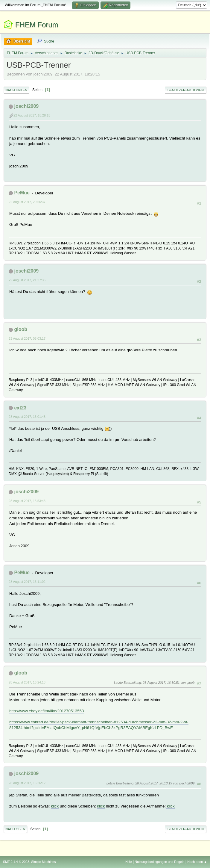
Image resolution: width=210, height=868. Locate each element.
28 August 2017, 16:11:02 (27, 582)
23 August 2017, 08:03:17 (27, 338)
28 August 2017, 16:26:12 (27, 783)
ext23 (20, 408)
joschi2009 (26, 106)
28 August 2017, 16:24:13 (27, 682)
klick (55, 806)
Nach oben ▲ (197, 862)
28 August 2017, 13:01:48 (27, 417)
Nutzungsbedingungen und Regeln (159, 862)
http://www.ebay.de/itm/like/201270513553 (47, 711)
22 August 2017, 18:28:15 (32, 115)
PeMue (22, 193)
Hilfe (129, 862)
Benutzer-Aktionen (186, 90)
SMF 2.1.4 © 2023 (16, 862)
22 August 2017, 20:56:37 (27, 202)
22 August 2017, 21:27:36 (27, 280)
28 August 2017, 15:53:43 (27, 501)
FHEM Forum (37, 25)
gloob (21, 329)
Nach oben (15, 829)
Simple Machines (43, 862)
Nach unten (16, 90)
